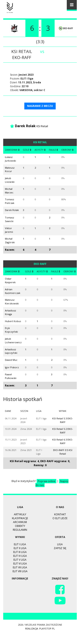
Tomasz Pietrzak (10, 201)
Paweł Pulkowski (11, 376)
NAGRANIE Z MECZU (40, 106)
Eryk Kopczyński (11, 330)
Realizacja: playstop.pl (40, 629)
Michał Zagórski (10, 240)
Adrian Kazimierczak (13, 291)
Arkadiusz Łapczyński (11, 351)
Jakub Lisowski (10, 180)
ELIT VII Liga (20, 567)
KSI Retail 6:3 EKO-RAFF (63, 441)
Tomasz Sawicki (9, 219)
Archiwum (20, 522)
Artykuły (20, 514)
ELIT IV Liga (20, 556)
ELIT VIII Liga (20, 571)
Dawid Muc (11, 360)
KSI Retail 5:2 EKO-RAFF (63, 431)
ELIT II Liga (20, 548)
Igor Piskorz (12, 367)
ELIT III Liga (20, 552)
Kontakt (60, 514)
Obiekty (20, 526)
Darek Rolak (25, 126)
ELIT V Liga (20, 560)
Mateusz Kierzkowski (12, 302)
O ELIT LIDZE (60, 518)
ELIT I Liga (20, 544)
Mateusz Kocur (10, 169)
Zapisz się (60, 548)
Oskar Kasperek (10, 280)
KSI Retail (22, 51)
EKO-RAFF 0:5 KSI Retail (63, 452)
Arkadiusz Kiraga (10, 312)
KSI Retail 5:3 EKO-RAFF (63, 420)
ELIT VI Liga (20, 564)
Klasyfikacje (20, 518)
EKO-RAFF (22, 57)
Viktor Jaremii (9, 230)
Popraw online (47, 481)
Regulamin (20, 530)
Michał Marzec (9, 191)
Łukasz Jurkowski (10, 159)
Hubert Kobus (13, 321)
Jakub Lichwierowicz (13, 340)
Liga (60, 544)
